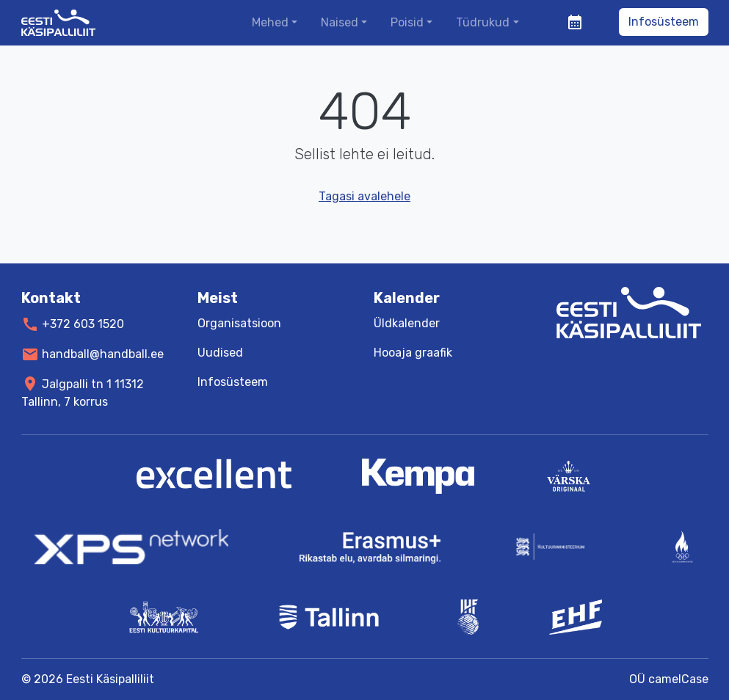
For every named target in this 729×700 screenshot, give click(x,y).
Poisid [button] (407, 22)
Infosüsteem (664, 22)
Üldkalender (407, 323)
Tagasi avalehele (364, 196)
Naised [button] (340, 22)
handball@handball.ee (103, 354)
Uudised (220, 353)
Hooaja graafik (413, 353)
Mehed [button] (270, 22)
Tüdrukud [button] (483, 22)
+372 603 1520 (83, 324)
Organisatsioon (239, 323)
